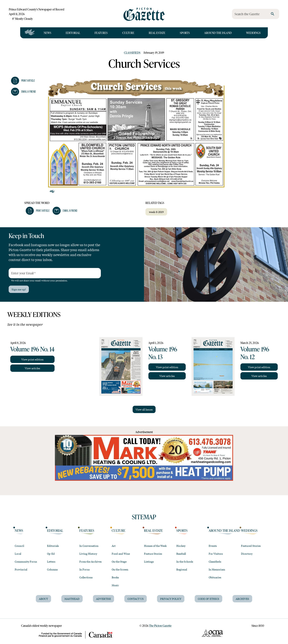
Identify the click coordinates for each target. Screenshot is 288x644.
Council (19, 546)
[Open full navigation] (30, 33)
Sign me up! (19, 289)
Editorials (53, 546)
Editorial (73, 33)
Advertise (103, 599)
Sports (185, 33)
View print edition (32, 359)
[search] (273, 14)
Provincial (21, 569)
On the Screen (120, 569)
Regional (182, 569)
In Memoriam (217, 569)
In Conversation (89, 546)
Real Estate (157, 33)
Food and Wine (121, 554)
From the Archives (90, 561)
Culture (128, 33)
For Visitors (216, 554)
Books (115, 577)
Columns (52, 569)
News (47, 33)
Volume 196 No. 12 (255, 353)
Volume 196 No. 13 (163, 353)
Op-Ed (51, 554)
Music (115, 585)
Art (114, 546)
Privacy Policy (171, 599)
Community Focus (26, 561)
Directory (247, 554)
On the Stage (119, 561)
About (43, 599)
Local (18, 554)
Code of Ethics (208, 599)
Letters (51, 561)
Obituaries (215, 577)
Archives (242, 599)
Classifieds (132, 53)
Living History (88, 554)
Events (213, 546)
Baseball (181, 554)
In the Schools (185, 561)
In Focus (84, 569)
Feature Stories (153, 554)
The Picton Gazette (160, 626)
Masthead (72, 599)
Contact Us (136, 599)
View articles (32, 368)
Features (101, 33)
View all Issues (144, 409)
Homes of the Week (155, 546)
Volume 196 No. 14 (32, 349)
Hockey (181, 546)
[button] (23, 81)
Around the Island (218, 33)
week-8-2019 (156, 212)
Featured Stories (251, 546)
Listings (149, 561)
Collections (86, 577)
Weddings (253, 33)
